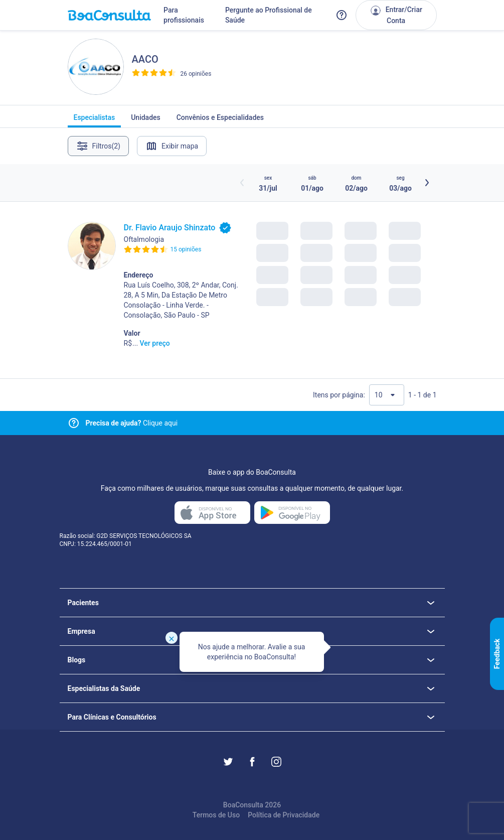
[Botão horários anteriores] (242, 183)
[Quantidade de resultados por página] (387, 395)
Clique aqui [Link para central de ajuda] (132, 423)
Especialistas (95, 120)
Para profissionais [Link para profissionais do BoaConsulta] (184, 15)
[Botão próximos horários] (427, 183)
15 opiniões (186, 249)
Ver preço (155, 343)
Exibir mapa (172, 146)
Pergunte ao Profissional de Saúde (269, 15)
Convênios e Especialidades (220, 120)
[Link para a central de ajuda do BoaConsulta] (342, 15)
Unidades (146, 120)
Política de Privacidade (284, 815)
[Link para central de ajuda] (74, 423)
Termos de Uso (216, 815)
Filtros (99, 146)
